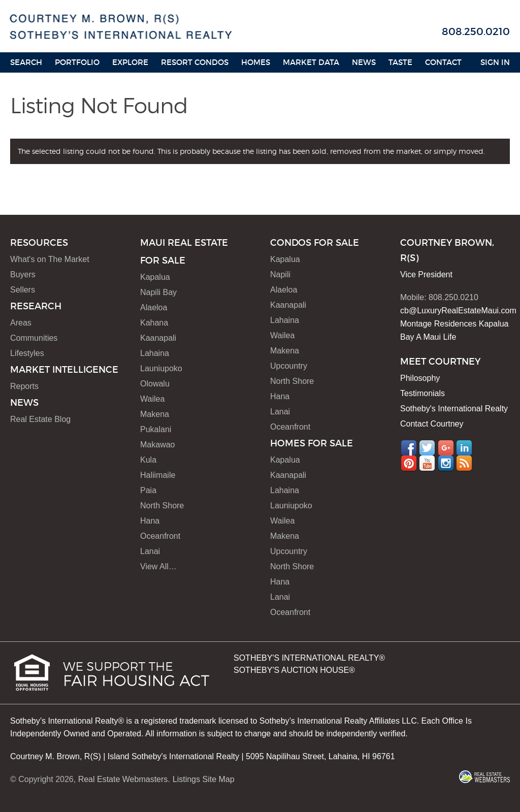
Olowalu (155, 384)
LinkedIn (464, 448)
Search (26, 62)
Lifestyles (27, 353)
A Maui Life (436, 337)
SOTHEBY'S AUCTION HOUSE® (294, 670)
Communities (34, 338)
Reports (24, 386)
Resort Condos (195, 62)
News (364, 62)
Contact (443, 62)
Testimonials (422, 393)
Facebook (409, 448)
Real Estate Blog (40, 419)
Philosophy (420, 378)
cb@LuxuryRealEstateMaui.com (458, 311)
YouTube (427, 463)
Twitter (427, 448)
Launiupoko (161, 368)
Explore (130, 62)
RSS (464, 463)
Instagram (446, 463)
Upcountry (289, 366)
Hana (150, 521)
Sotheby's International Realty (454, 409)
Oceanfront (160, 536)
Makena (155, 414)
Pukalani (156, 429)
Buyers (23, 274)
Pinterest (409, 463)
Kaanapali (158, 338)
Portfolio (77, 62)
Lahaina (155, 353)
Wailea (152, 399)
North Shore (162, 506)
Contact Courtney (432, 424)
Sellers (23, 290)
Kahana (154, 323)
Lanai (150, 551)
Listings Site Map (204, 779)
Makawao (157, 445)
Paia (148, 490)
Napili (280, 274)
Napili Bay (158, 292)
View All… (158, 566)
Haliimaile (158, 475)
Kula (148, 460)
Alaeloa (154, 307)
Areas (21, 323)
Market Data (311, 62)
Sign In (495, 62)
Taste (400, 62)
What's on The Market (50, 259)
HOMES (256, 62)
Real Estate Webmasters (123, 779)
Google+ (446, 448)
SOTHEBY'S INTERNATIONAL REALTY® (309, 658)
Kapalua (155, 277)
